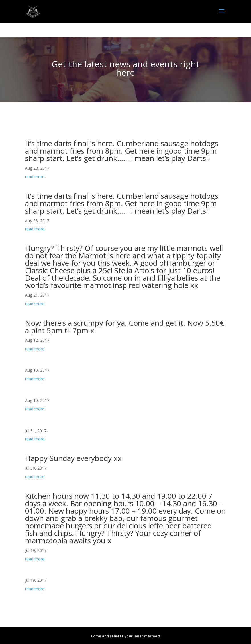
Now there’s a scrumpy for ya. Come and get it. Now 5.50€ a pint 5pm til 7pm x (125, 327)
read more (35, 177)
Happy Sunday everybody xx (73, 458)
